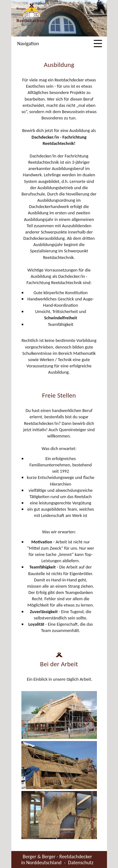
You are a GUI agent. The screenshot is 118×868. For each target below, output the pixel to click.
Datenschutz (81, 863)
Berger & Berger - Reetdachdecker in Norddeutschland (57, 860)
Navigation (28, 44)
